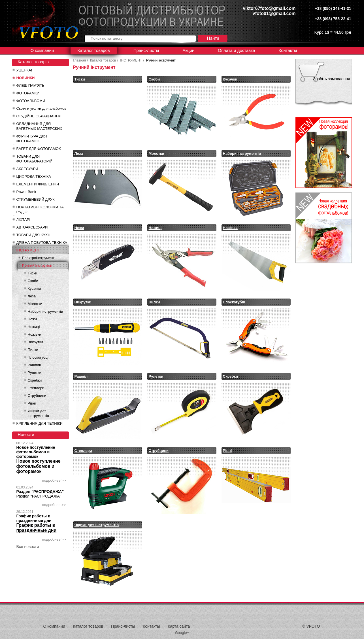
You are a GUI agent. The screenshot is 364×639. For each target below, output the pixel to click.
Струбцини (37, 396)
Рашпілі (34, 365)
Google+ (182, 633)
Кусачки (34, 288)
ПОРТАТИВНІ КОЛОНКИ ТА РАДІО (40, 210)
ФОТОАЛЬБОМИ (31, 101)
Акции (188, 50)
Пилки (33, 350)
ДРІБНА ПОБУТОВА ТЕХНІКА (42, 243)
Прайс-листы (146, 50)
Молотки (35, 304)
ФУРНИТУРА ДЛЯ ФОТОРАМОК (32, 139)
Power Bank (26, 192)
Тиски (33, 273)
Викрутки (35, 342)
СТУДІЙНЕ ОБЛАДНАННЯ (39, 116)
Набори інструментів (45, 311)
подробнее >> (54, 480)
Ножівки (35, 334)
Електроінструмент (38, 258)
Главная (80, 60)
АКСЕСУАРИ (27, 169)
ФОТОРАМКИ (28, 93)
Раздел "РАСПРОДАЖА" (40, 492)
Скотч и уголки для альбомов (41, 108)
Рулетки (35, 373)
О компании (42, 50)
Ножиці (34, 327)
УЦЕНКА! (24, 70)
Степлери (36, 388)
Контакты (288, 50)
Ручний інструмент (38, 265)
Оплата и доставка (236, 50)
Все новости (28, 547)
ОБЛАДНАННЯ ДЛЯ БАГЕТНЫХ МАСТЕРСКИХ (39, 126)
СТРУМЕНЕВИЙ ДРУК (36, 199)
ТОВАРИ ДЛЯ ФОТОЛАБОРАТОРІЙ (35, 159)
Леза (32, 296)
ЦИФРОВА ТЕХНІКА (34, 176)
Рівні (32, 403)
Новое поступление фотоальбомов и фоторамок (36, 452)
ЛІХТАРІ (23, 220)
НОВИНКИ (26, 78)
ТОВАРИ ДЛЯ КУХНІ (34, 235)
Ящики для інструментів (38, 413)
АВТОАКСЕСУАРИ (32, 227)
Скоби (33, 281)
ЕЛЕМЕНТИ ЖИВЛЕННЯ (38, 184)
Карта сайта (179, 626)
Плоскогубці (38, 357)
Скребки (35, 380)
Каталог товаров (94, 50)
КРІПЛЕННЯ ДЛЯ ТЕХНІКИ (40, 423)
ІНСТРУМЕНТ (28, 250)
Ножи (32, 319)
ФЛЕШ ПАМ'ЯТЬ (30, 85)
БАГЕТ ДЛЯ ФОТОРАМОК (39, 149)
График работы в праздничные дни (34, 518)
